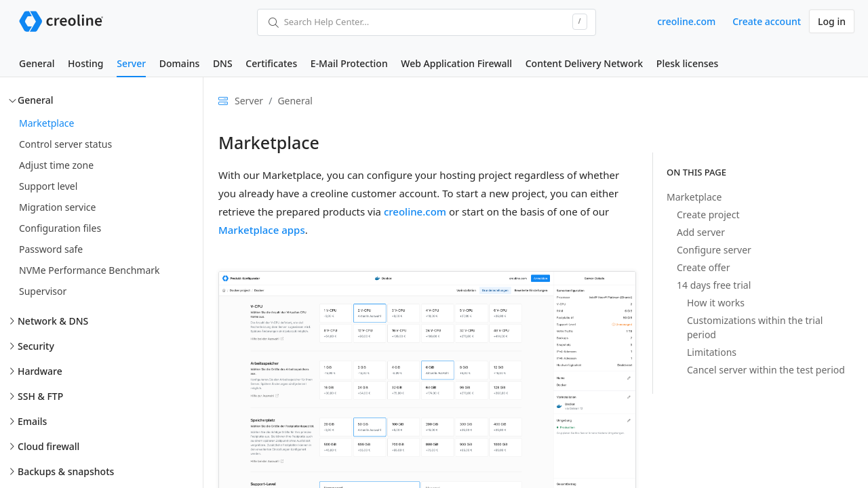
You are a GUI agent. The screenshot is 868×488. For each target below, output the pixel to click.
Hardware (40, 371)
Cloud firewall (48, 446)
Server (131, 63)
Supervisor (43, 291)
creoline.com (686, 21)
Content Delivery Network (584, 63)
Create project (708, 215)
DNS (223, 63)
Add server (701, 232)
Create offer (703, 267)
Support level (48, 186)
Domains (179, 63)
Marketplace (46, 123)
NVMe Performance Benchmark (90, 270)
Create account (767, 21)
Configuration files (60, 228)
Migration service (57, 207)
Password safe (51, 249)
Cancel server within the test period (766, 370)
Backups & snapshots (66, 471)
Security (36, 346)
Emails (32, 421)
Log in (832, 21)
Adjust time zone (56, 165)
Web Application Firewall (456, 63)
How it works (716, 303)
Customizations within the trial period (755, 327)
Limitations (712, 352)
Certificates (271, 63)
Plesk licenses (688, 63)
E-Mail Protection (349, 63)
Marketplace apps (262, 230)
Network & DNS (53, 321)
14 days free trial (714, 285)
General (37, 63)
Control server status (65, 144)
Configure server (714, 250)
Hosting (85, 63)
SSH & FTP (40, 396)
